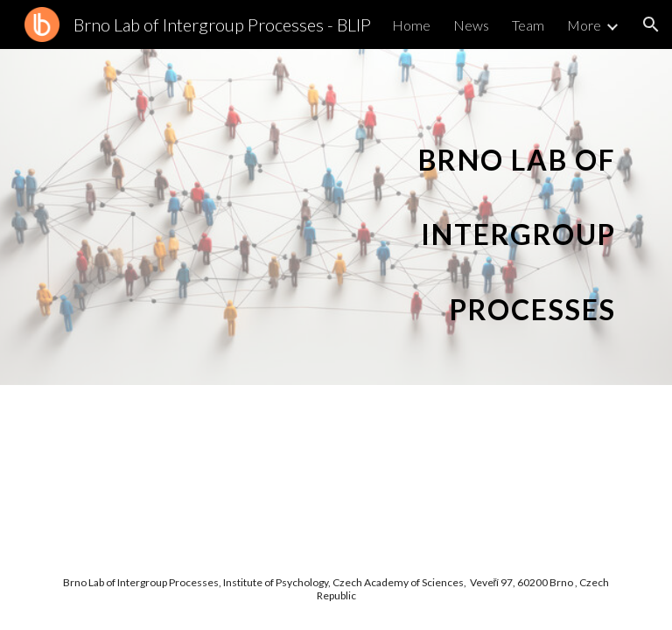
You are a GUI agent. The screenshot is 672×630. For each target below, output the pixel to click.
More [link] (584, 25)
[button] (651, 24)
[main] (507, 217)
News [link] (471, 25)
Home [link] (411, 25)
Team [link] (528, 25)
